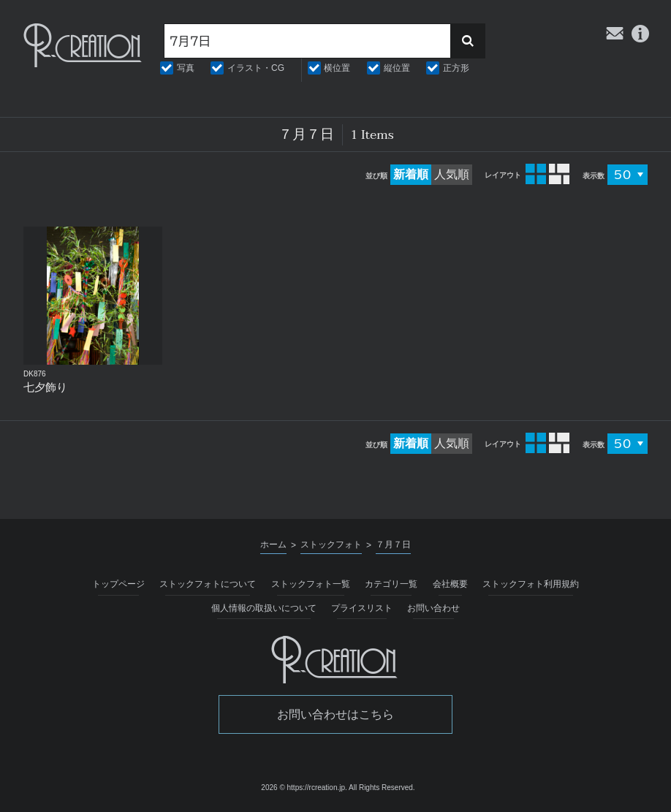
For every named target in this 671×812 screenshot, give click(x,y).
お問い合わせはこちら (335, 714)
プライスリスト (362, 608)
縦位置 (397, 68)
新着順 (411, 174)
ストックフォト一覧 (311, 584)
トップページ (118, 584)
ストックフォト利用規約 (531, 584)
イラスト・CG (256, 68)
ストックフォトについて (208, 584)
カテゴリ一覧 (391, 584)
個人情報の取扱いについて (264, 608)
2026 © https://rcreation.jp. (304, 788)
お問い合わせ (433, 608)
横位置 (337, 68)
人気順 (452, 174)
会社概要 (450, 584)
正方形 (456, 68)
